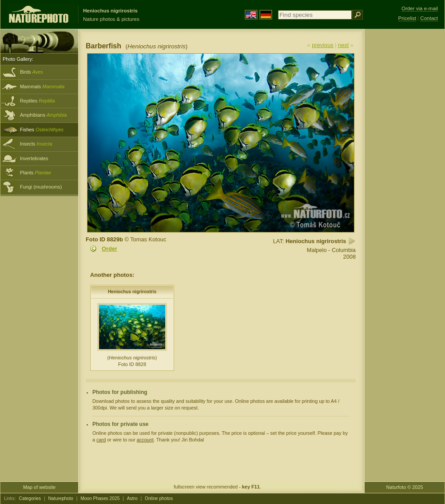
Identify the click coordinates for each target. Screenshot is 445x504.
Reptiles (38, 101)
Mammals (42, 87)
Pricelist (407, 18)
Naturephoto (60, 498)
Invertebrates (34, 158)
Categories (30, 498)
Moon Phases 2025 (100, 498)
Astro (132, 498)
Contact (429, 18)
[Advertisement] (405, 171)
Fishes (42, 130)
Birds (32, 72)
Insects (36, 144)
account (145, 440)
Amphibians (43, 115)
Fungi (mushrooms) (41, 187)
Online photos (159, 498)
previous (322, 45)
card (101, 440)
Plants (36, 173)
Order (109, 249)
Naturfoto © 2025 (405, 487)
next (343, 45)
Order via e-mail (420, 8)
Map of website (39, 487)
